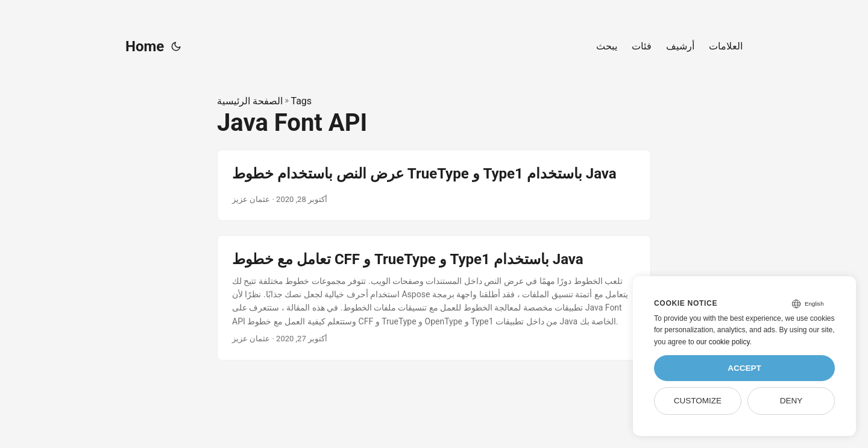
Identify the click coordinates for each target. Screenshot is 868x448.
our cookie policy (723, 342)
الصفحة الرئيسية (250, 101)
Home (145, 46)
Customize (698, 401)
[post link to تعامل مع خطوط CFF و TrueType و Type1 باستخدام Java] (434, 298)
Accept (744, 368)
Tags (301, 101)
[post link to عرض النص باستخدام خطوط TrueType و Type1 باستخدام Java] (434, 185)
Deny (791, 401)
